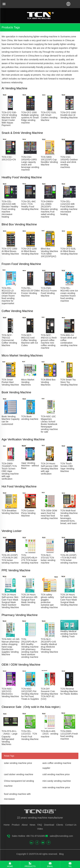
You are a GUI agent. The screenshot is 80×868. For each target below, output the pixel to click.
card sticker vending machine (19, 774)
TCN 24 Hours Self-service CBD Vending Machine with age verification (49, 469)
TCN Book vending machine (30, 418)
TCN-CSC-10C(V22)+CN (9, 158)
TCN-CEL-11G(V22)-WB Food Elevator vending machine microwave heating (69, 208)
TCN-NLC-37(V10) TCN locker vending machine (48, 559)
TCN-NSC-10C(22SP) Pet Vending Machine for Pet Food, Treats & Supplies (30, 694)
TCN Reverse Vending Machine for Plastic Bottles (69, 691)
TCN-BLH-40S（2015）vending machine (49, 734)
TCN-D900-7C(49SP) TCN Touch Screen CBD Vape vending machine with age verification (10, 471)
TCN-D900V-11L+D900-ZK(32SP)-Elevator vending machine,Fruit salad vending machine (49, 209)
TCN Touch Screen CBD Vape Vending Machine (67, 467)
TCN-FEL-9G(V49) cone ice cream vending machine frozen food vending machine (69, 294)
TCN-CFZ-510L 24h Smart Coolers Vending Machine (49, 116)
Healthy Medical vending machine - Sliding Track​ (69, 634)
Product (16, 825)
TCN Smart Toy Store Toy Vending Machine (69, 382)
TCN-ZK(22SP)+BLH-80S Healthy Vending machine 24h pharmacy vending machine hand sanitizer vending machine (30, 648)
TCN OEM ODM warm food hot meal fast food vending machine (49, 514)
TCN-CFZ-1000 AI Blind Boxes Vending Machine (10, 251)
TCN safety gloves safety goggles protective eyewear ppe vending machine (49, 601)
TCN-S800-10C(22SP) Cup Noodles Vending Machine (49, 161)
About (25, 825)
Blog (61, 854)
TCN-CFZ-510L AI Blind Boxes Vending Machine (69, 251)
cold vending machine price (56, 774)
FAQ (40, 825)
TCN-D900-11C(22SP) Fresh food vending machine (69, 735)
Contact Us (71, 825)
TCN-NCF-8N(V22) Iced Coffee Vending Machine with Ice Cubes (30, 340)
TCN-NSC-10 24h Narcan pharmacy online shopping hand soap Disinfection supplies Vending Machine (11, 647)
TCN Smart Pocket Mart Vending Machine (10, 382)
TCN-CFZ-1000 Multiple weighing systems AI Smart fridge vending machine (30, 118)
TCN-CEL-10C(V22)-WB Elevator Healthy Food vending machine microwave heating (10, 209)
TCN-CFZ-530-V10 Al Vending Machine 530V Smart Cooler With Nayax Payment (9, 119)
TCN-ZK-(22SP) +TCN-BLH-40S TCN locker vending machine (69, 559)
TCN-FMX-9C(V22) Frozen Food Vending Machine (49, 292)
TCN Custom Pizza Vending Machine (28, 513)
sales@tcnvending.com (61, 836)
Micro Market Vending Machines (28, 382)
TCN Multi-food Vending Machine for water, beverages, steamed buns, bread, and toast (69, 517)
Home (7, 825)
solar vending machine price (18, 763)
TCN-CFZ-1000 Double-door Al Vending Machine (69, 115)
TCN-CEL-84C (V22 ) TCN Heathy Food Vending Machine (30, 205)
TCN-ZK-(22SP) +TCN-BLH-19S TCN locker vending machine (10, 559)
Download (49, 825)
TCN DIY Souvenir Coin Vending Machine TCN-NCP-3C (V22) (49, 694)
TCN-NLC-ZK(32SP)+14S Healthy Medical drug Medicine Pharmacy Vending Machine (49, 645)
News (33, 825)
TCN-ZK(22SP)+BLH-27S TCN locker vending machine (30, 559)
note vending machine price (56, 787)
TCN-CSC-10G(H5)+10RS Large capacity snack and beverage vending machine (30, 163)
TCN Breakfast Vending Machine (10, 512)
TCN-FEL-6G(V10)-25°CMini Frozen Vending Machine (30, 292)
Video (40, 829)
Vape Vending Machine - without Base (30, 466)
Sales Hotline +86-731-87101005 (28, 836)
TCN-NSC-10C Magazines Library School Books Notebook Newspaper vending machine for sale (49, 424)
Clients (60, 825)
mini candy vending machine (57, 781)
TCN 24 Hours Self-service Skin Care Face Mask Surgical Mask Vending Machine (69, 600)
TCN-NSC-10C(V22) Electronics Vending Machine (10, 693)
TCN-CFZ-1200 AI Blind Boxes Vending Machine (30, 251)
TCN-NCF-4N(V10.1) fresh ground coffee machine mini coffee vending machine (49, 341)
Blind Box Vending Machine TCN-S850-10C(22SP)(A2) (49, 252)
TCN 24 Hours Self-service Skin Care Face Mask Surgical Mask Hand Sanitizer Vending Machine (10, 601)
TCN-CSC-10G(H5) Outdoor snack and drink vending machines (69, 162)
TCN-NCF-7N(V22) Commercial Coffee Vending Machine (9, 340)
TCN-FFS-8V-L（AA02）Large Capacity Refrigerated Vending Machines (9, 738)
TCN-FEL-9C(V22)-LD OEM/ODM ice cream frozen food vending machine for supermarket (9, 296)
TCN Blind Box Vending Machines (48, 382)
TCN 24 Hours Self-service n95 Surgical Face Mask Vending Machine (29, 600)
